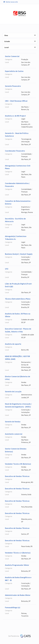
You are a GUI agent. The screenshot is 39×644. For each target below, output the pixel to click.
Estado (20, 41)
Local (20, 47)
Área (20, 35)
